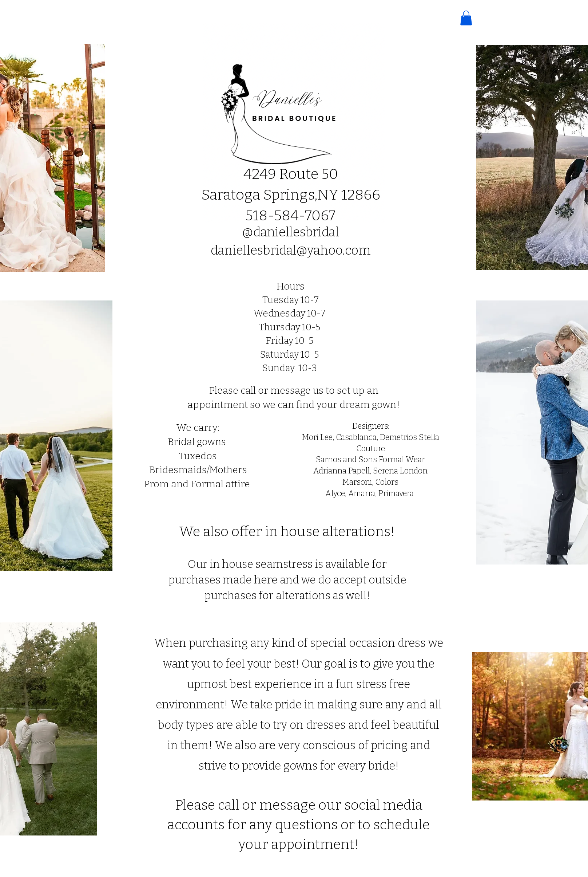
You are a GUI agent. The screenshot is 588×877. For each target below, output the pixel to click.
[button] (466, 18)
